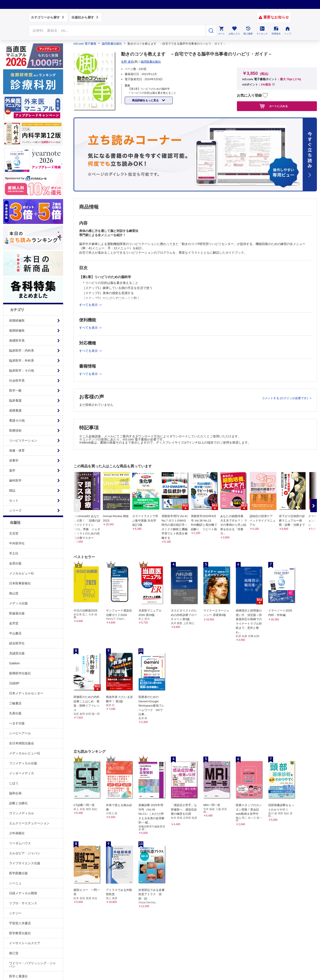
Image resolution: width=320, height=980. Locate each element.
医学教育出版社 (20, 933)
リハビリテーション (23, 440)
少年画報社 (17, 833)
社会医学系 (17, 380)
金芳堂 (14, 623)
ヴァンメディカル (22, 813)
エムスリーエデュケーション (29, 823)
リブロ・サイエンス (23, 903)
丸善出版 (15, 713)
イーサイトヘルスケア (25, 943)
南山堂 (14, 593)
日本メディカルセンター (26, 693)
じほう (14, 783)
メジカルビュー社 (22, 573)
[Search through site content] (117, 31)
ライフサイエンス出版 (25, 863)
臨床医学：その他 (22, 370)
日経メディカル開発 (23, 893)
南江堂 (14, 953)
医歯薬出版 (17, 613)
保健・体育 (17, 450)
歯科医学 (15, 480)
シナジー (15, 913)
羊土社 (14, 553)
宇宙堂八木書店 (20, 923)
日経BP (14, 683)
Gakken (14, 663)
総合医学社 (17, 643)
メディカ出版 (18, 603)
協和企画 (15, 793)
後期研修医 (17, 331)
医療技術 (15, 430)
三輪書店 (15, 703)
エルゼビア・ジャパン (25, 853)
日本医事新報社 (20, 583)
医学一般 (15, 390)
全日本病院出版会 (22, 743)
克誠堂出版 (17, 653)
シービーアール (20, 733)
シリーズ (15, 510)
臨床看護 (15, 400)
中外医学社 (17, 543)
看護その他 (17, 420)
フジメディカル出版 (23, 763)
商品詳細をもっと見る (146, 100)
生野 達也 (127, 62)
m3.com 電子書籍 (85, 44)
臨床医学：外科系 (22, 361)
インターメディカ (22, 773)
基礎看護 (15, 410)
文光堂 (14, 533)
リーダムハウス (20, 843)
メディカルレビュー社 (25, 753)
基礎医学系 (17, 341)
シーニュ (15, 883)
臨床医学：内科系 (22, 351)
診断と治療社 (18, 803)
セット (14, 500)
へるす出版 (17, 723)
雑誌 (12, 490)
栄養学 (14, 460)
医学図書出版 (18, 873)
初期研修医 (17, 321)
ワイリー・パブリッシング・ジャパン (32, 965)
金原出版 (15, 563)
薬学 (12, 470)
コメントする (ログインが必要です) (285, 398)
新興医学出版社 (20, 673)
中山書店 (15, 633)
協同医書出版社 (112, 44)
